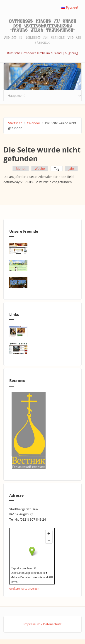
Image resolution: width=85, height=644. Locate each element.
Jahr (71, 168)
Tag (58, 168)
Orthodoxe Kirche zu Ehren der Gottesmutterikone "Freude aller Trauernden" (42, 26)
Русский (70, 7)
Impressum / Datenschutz (43, 624)
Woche (40, 168)
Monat (21, 168)
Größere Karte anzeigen (24, 589)
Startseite (15, 123)
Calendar (34, 123)
